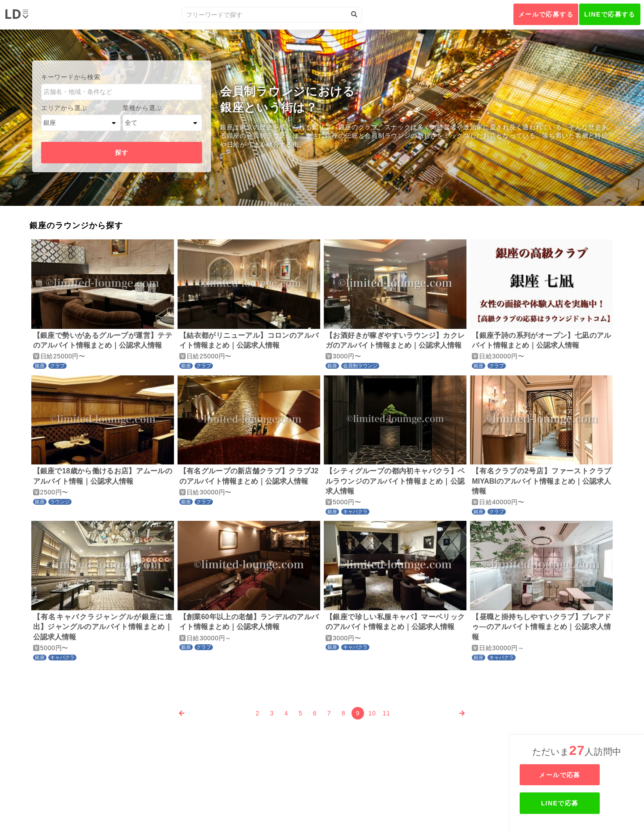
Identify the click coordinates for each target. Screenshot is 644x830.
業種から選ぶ (142, 108)
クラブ (57, 366)
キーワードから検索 (71, 77)
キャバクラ (355, 511)
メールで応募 (578, 775)
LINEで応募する (610, 14)
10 (372, 713)
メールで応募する (546, 14)
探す (122, 153)
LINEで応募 (578, 803)
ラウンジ (60, 502)
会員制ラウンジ (360, 366)
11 (387, 713)
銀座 (40, 366)
